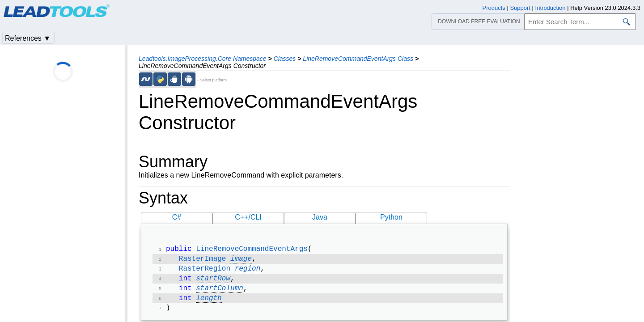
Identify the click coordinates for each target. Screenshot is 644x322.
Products (494, 8)
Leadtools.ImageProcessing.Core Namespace (203, 59)
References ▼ (28, 38)
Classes (285, 59)
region (248, 271)
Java (320, 217)
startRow (213, 282)
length (209, 304)
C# (177, 217)
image (241, 261)
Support (520, 8)
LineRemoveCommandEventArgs (252, 250)
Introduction (551, 8)
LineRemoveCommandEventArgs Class (358, 59)
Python (391, 217)
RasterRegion (205, 271)
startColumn (220, 293)
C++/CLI (248, 217)
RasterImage (203, 261)
